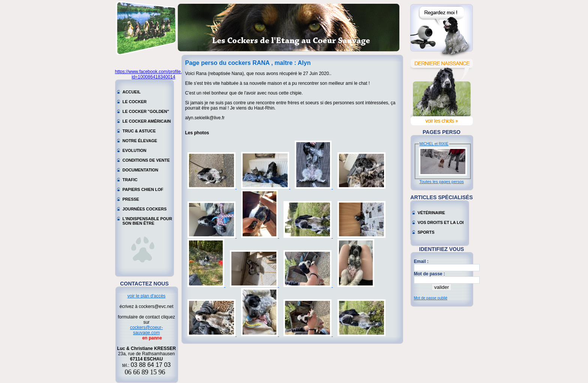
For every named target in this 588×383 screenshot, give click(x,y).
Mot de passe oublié (431, 298)
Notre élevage (140, 141)
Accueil (132, 92)
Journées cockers (145, 209)
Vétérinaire (431, 213)
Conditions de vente (146, 160)
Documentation (141, 170)
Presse (131, 199)
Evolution (135, 150)
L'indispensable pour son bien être (147, 219)
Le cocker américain (147, 121)
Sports (426, 232)
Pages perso (442, 132)
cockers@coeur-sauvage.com (147, 330)
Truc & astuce (139, 131)
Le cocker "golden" (146, 111)
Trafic (130, 180)
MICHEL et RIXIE (434, 144)
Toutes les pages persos (442, 182)
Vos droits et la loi (441, 222)
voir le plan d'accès (147, 296)
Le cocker (135, 102)
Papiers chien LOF (143, 189)
